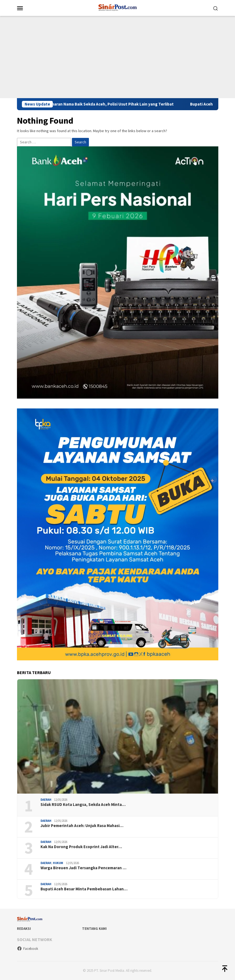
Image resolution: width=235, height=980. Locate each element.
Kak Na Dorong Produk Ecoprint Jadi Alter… (81, 847)
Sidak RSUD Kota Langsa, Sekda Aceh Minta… (83, 805)
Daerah (46, 800)
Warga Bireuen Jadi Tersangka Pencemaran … (83, 868)
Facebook (27, 949)
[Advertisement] (118, 57)
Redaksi (24, 929)
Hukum (58, 863)
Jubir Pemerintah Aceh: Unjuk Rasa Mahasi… (82, 826)
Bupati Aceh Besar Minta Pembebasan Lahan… (84, 889)
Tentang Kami (94, 929)
